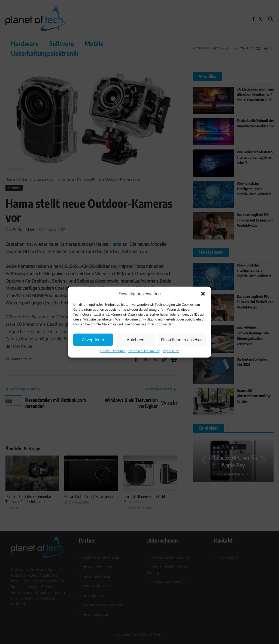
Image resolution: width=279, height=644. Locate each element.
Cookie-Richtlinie (113, 351)
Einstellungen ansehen (182, 339)
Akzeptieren (93, 339)
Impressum (171, 351)
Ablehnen (136, 339)
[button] (203, 294)
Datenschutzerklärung (144, 351)
